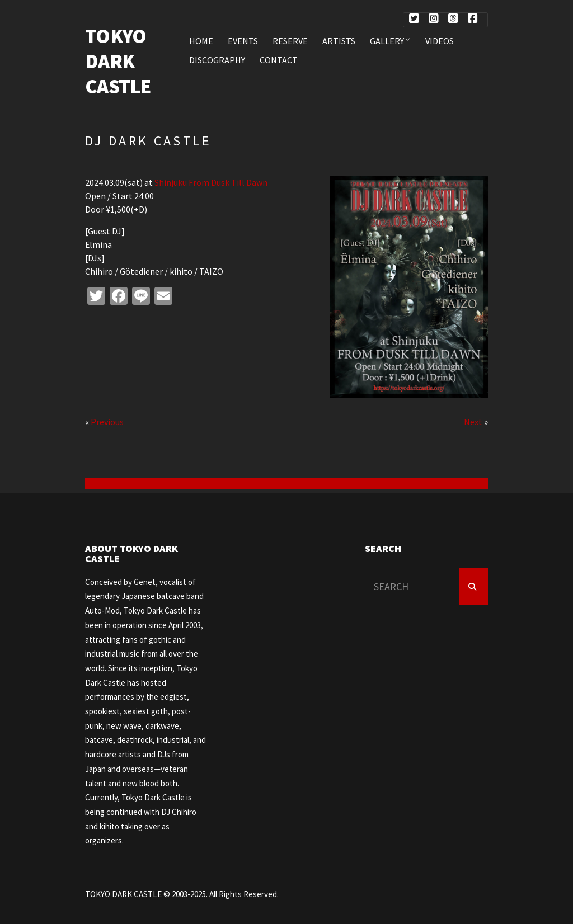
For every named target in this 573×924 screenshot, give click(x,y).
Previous (107, 422)
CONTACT (279, 60)
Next (473, 422)
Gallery (387, 41)
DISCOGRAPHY (217, 60)
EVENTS (243, 41)
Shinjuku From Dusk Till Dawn (211, 182)
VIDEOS (440, 41)
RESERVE (290, 41)
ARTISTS (339, 41)
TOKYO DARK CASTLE (118, 61)
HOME (201, 41)
